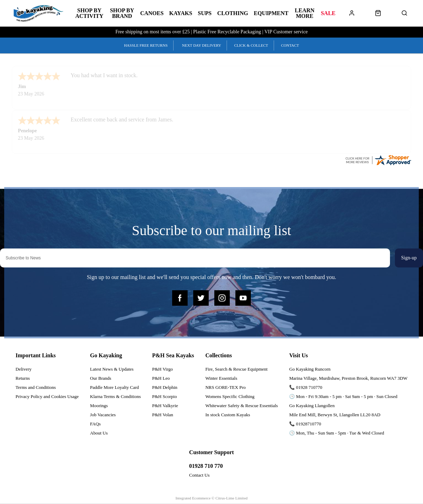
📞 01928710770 (305, 424)
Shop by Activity (89, 13)
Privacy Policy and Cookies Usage (47, 396)
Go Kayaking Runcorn (310, 369)
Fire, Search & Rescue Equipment (236, 369)
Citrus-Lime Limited (231, 498)
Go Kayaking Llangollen (312, 406)
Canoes (152, 13)
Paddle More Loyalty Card (114, 387)
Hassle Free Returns (146, 45)
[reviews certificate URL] (378, 160)
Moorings (99, 406)
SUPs (205, 13)
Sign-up (409, 258)
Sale (328, 13)
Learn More (305, 13)
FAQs (95, 424)
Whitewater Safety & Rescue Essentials (242, 406)
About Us (99, 433)
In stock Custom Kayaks (227, 415)
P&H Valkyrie (165, 406)
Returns (22, 378)
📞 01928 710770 (306, 387)
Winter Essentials (221, 378)
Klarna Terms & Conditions (115, 396)
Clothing (233, 13)
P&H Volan (163, 415)
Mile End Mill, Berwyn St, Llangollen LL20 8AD (335, 415)
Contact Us (199, 475)
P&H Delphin (165, 387)
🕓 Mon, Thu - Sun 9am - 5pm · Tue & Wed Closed (337, 433)
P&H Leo (161, 378)
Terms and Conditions (36, 387)
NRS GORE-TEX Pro (225, 387)
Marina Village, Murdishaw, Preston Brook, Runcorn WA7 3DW (348, 378)
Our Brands (100, 378)
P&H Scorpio (164, 396)
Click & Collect (251, 45)
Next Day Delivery (201, 45)
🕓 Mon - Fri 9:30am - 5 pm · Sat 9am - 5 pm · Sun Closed (343, 396)
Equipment (271, 13)
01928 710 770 (206, 466)
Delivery (23, 369)
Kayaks (181, 13)
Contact (290, 45)
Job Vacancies (103, 415)
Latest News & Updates (112, 369)
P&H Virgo (162, 369)
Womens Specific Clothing (230, 396)
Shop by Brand (122, 13)
